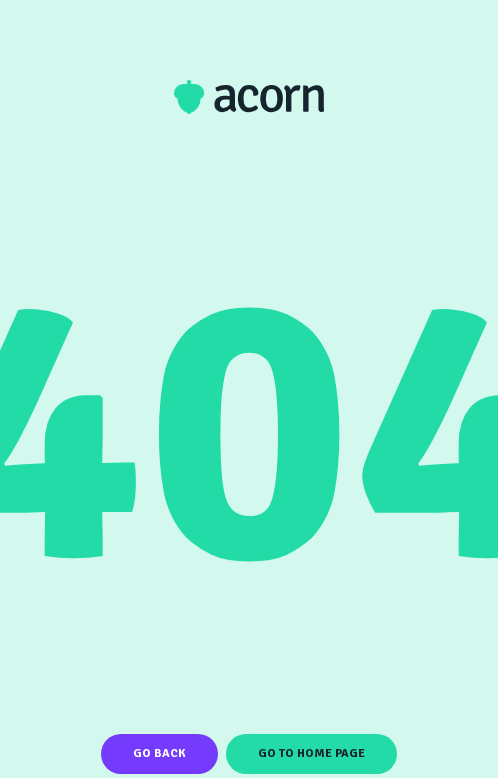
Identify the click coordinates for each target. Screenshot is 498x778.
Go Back (159, 753)
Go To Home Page (311, 753)
